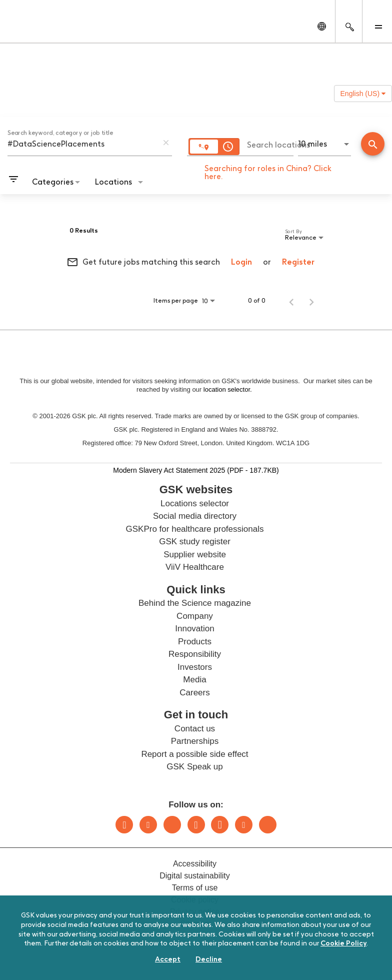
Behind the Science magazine (195, 603)
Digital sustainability (195, 876)
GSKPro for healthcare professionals (195, 529)
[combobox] (82, 144)
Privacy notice (195, 912)
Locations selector (195, 504)
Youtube (244, 825)
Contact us (195, 729)
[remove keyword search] (166, 143)
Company (195, 616)
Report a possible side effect (194, 754)
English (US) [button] (363, 94)
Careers (194, 693)
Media (194, 680)
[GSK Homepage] (34, 29)
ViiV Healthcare (195, 567)
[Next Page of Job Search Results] (311, 301)
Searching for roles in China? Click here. (268, 172)
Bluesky (172, 825)
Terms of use (195, 888)
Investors (195, 667)
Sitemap (195, 924)
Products (195, 642)
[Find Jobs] (373, 145)
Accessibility (195, 864)
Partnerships (195, 741)
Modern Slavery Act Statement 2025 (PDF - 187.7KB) (196, 470)
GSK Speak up (194, 767)
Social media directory (195, 516)
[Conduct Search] (373, 144)
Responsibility (195, 654)
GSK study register (195, 542)
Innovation (194, 629)
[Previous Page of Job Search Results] (291, 301)
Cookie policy (195, 900)
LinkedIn (124, 825)
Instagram (196, 825)
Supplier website (195, 555)
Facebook (220, 825)
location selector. (228, 389)
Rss (268, 825)
